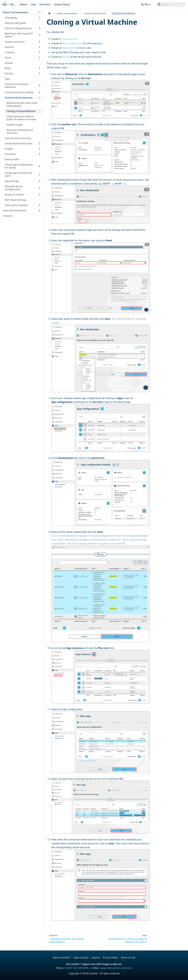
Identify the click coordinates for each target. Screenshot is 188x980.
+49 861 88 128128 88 (76, 968)
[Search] (171, 4)
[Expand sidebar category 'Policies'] (40, 73)
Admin (24, 4)
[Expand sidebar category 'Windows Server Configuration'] (40, 188)
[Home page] (49, 13)
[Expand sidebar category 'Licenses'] (40, 52)
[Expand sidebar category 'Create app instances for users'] (40, 174)
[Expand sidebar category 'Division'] (40, 47)
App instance (70, 48)
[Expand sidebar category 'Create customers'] (40, 42)
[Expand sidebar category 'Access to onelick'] (40, 195)
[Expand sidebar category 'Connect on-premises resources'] (40, 86)
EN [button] (144, 4)
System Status (62, 4)
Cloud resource (70, 39)
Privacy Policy (110, 958)
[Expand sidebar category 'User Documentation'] (40, 210)
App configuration (72, 43)
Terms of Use (128, 958)
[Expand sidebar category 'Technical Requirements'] (40, 28)
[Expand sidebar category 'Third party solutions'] (40, 205)
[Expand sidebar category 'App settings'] (40, 181)
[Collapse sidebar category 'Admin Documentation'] (40, 12)
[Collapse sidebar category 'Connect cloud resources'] (40, 98)
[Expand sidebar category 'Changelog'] (40, 18)
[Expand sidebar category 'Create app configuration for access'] (40, 166)
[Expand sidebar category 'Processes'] (40, 154)
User (33, 4)
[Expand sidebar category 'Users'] (40, 58)
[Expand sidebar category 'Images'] (40, 149)
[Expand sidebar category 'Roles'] (40, 68)
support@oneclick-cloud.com (116, 968)
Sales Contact (81, 958)
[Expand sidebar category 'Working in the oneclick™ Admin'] (40, 35)
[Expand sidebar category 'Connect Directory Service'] (40, 92)
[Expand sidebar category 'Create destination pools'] (40, 143)
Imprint (96, 958)
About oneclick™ (62, 958)
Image (66, 57)
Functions (45, 4)
